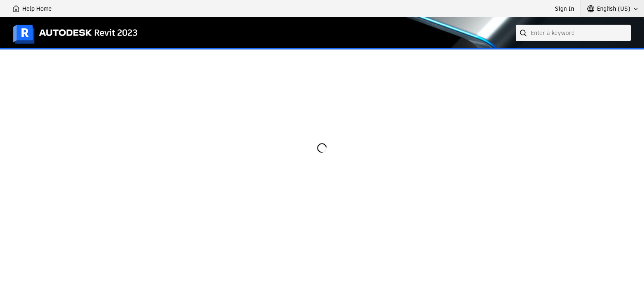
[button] (612, 9)
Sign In (565, 9)
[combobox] (573, 33)
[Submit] (524, 33)
